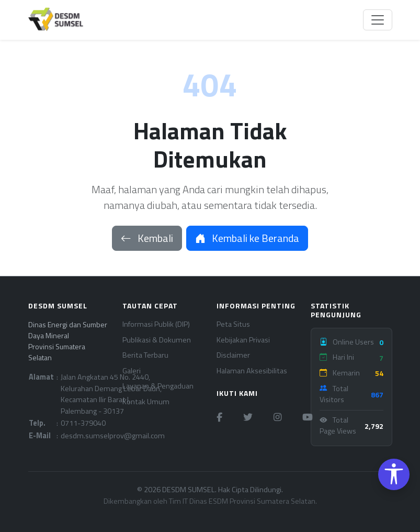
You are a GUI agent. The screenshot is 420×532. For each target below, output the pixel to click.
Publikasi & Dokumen (157, 340)
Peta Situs (233, 324)
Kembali (147, 238)
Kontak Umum (146, 402)
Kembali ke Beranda (247, 238)
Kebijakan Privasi (243, 340)
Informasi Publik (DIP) (156, 324)
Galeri (132, 371)
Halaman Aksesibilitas (252, 371)
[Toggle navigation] (378, 20)
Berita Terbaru (145, 355)
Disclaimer (233, 355)
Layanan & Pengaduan (158, 386)
